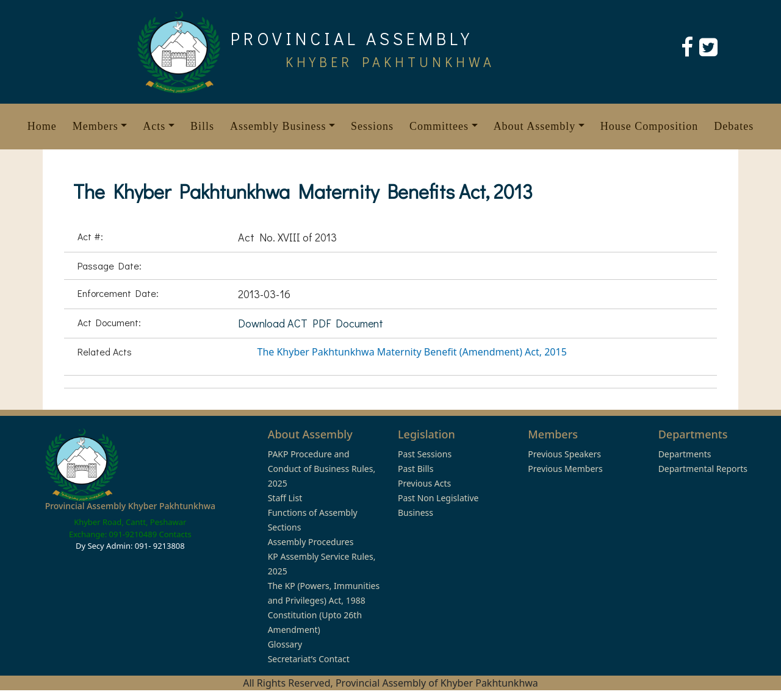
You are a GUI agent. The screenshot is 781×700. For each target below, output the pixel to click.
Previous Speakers (564, 454)
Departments (685, 454)
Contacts (175, 534)
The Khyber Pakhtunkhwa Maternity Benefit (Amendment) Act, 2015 (412, 352)
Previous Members (565, 469)
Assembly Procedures (311, 542)
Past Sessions (425, 454)
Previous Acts (424, 483)
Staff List (285, 498)
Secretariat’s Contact (309, 659)
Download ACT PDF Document (311, 323)
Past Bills (416, 469)
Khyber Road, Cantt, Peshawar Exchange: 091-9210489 (128, 528)
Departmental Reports (703, 469)
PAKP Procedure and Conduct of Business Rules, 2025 (322, 469)
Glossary (285, 644)
